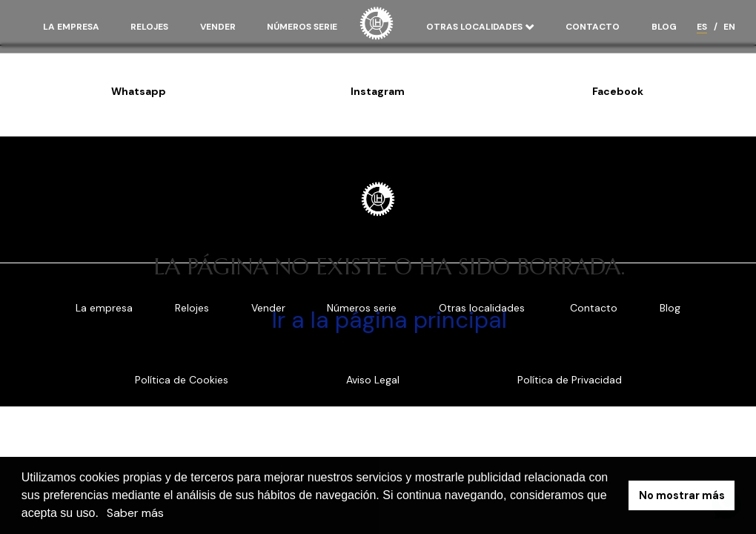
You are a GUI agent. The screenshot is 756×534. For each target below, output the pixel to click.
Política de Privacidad (570, 380)
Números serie (302, 27)
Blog (664, 27)
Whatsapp (139, 91)
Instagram (378, 91)
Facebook (618, 91)
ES (702, 27)
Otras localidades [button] (475, 27)
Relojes (149, 27)
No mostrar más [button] (682, 495)
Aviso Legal (373, 380)
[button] (104, 515)
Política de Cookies (182, 380)
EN (729, 27)
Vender (218, 27)
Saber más (135, 513)
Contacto (593, 27)
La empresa (71, 27)
